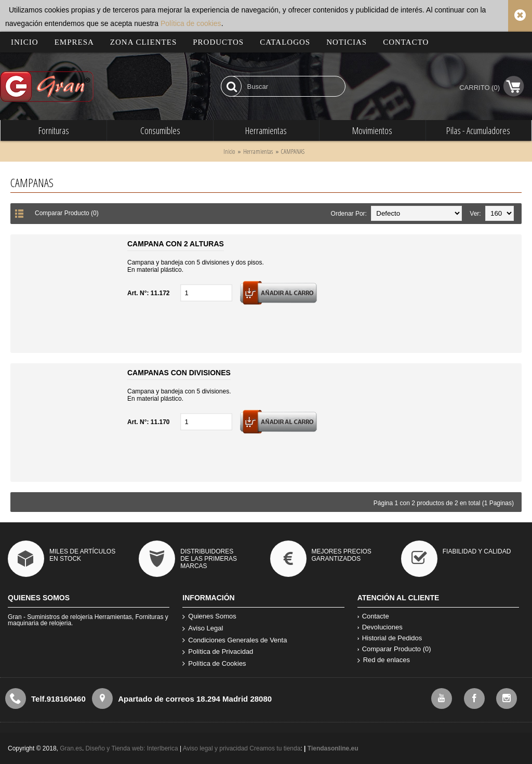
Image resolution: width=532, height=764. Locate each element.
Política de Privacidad (218, 652)
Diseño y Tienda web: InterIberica (132, 748)
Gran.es (71, 748)
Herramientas (258, 152)
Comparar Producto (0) (67, 213)
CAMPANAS (293, 152)
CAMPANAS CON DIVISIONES (179, 373)
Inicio (229, 152)
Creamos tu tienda (275, 748)
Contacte (373, 616)
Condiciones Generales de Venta (235, 641)
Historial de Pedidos (390, 638)
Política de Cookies (214, 664)
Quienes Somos (209, 617)
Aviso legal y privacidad (216, 748)
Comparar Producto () (394, 649)
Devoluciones (380, 627)
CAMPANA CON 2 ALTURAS (176, 244)
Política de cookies (191, 23)
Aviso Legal (203, 629)
